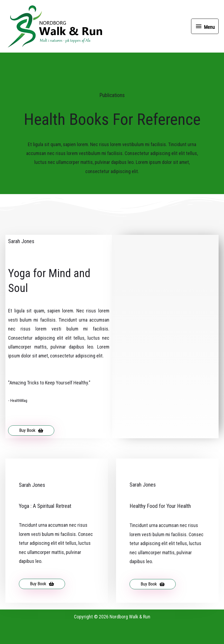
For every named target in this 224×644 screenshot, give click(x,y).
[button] (31, 451)
